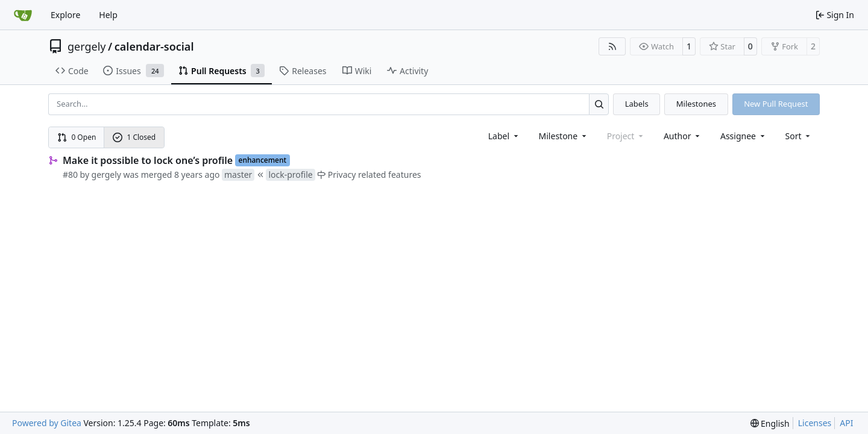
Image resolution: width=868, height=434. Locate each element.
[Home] (23, 15)
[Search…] (599, 104)
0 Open (77, 137)
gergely (87, 46)
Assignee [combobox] (744, 136)
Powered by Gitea (47, 423)
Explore (65, 15)
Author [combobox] (683, 136)
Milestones (696, 104)
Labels (637, 104)
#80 (70, 175)
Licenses (815, 423)
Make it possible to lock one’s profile (148, 160)
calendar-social (154, 46)
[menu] (799, 136)
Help (108, 15)
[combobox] (504, 136)
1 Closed (134, 137)
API (846, 423)
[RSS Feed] (612, 46)
